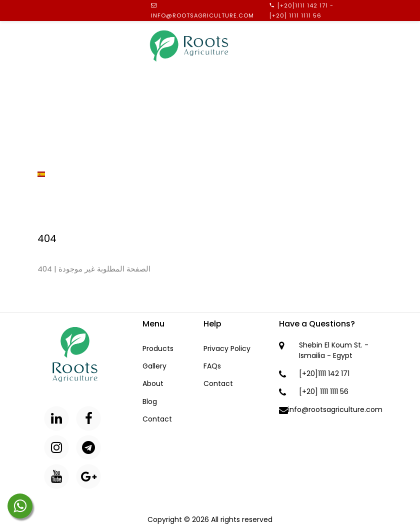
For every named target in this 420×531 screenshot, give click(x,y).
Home (48, 60)
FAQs (212, 366)
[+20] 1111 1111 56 (295, 15)
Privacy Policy (227, 348)
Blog (47, 136)
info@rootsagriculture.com (202, 15)
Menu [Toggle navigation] (377, 43)
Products (56, 98)
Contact (54, 155)
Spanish (57, 174)
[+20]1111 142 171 (302, 5)
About (49, 79)
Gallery (52, 117)
